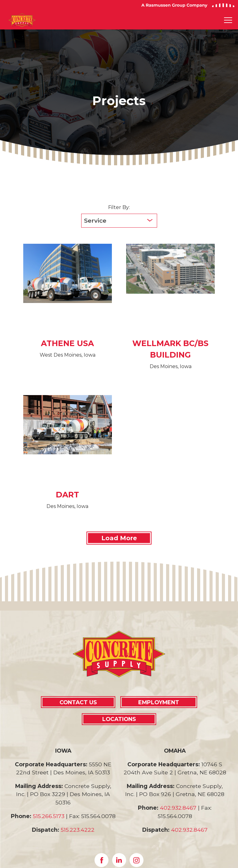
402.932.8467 (178, 808)
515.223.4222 (78, 830)
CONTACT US (78, 702)
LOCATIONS (119, 719)
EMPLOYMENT (159, 702)
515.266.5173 (49, 816)
